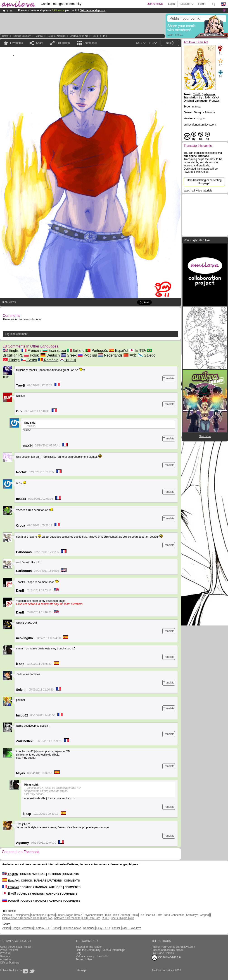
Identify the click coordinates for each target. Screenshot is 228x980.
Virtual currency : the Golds (92, 956)
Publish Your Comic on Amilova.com (173, 947)
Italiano (76, 351)
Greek (69, 355)
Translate (169, 378)
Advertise (6, 959)
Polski (32, 355)
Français (31, 351)
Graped (204, 915)
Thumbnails (90, 43)
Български (54, 351)
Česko (29, 360)
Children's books (71, 928)
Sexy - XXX (103, 928)
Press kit (5, 953)
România (48, 360)
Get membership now (93, 10)
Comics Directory (22, 36)
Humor (56, 928)
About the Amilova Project (15, 947)
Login (171, 4)
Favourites (17, 43)
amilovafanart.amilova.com (200, 125)
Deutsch (50, 355)
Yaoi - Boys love (131, 928)
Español (119, 351)
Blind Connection (174, 915)
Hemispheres (22, 915)
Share (40, 43)
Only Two (47, 918)
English (12, 351)
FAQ (78, 953)
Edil (85, 918)
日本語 (138, 351)
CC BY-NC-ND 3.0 (166, 958)
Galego (147, 355)
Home (5, 36)
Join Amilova (155, 4)
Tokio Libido (112, 915)
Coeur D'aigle (119, 918)
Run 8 (105, 918)
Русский (87, 355)
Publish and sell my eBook (167, 950)
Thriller (116, 928)
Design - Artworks (57, 36)
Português (97, 351)
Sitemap (81, 970)
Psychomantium (93, 915)
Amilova (7, 915)
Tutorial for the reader (89, 947)
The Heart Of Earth (151, 915)
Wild (131, 918)
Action (6, 928)
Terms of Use (84, 959)
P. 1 (105, 36)
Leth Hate (94, 918)
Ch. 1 (95, 36)
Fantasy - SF (42, 928)
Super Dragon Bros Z (69, 915)
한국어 (68, 360)
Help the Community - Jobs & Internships (100, 950)
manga (39, 36)
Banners (5, 956)
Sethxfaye (192, 915)
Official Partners (10, 963)
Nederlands (110, 355)
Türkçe (11, 360)
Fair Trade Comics (163, 953)
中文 (130, 355)
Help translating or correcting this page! (204, 182)
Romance (89, 928)
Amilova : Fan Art (79, 36)
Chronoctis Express (43, 915)
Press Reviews (9, 950)
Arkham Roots (129, 915)
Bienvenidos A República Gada (21, 918)
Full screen (63, 43)
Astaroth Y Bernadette (67, 918)
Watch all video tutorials (198, 191)
